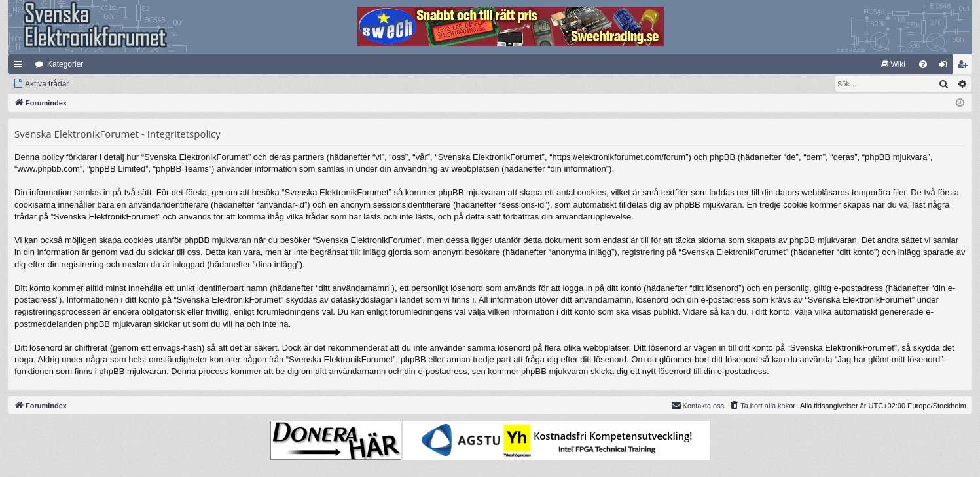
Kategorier (65, 64)
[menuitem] (893, 64)
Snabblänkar (20, 67)
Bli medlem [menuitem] (965, 67)
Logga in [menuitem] (946, 67)
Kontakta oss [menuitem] (698, 405)
